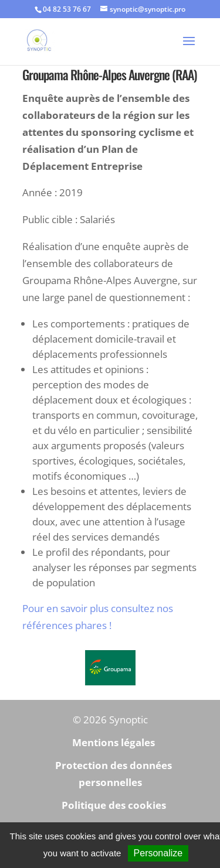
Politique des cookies (114, 805)
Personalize (158, 853)
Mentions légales (114, 742)
